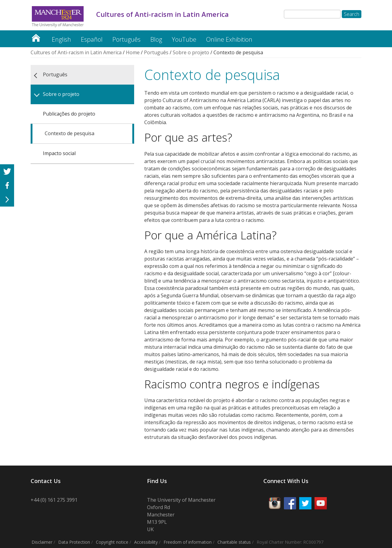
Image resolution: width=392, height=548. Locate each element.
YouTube (184, 39)
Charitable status (234, 542)
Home (133, 52)
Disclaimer (42, 542)
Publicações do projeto (69, 114)
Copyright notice (112, 542)
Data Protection (74, 542)
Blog (156, 39)
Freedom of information (188, 542)
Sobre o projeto (191, 52)
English (61, 39)
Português (126, 39)
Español (92, 39)
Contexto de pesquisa (70, 133)
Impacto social (59, 153)
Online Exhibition (229, 39)
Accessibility (146, 542)
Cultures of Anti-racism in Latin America (36, 36)
